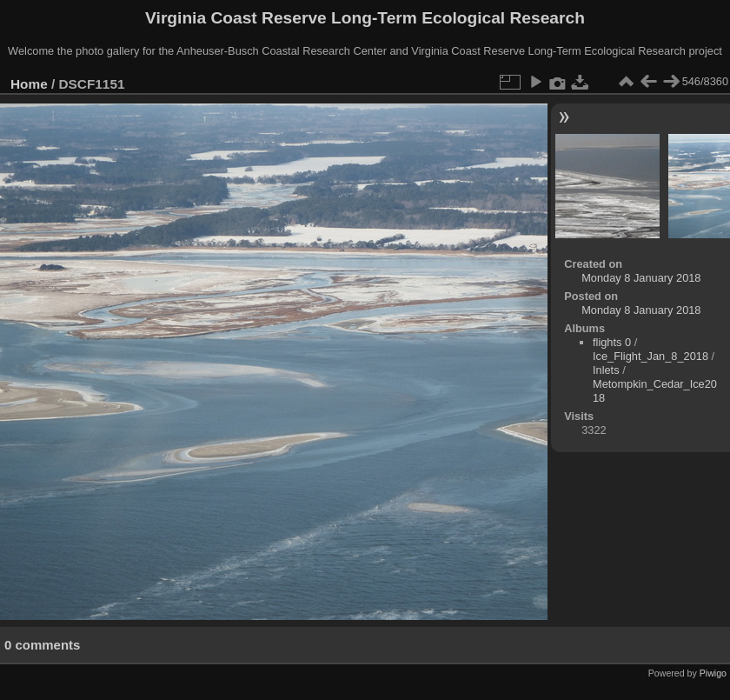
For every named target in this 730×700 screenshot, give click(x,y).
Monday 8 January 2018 (641, 278)
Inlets (606, 370)
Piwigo (713, 673)
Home (29, 84)
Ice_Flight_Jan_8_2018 (650, 356)
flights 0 (612, 342)
